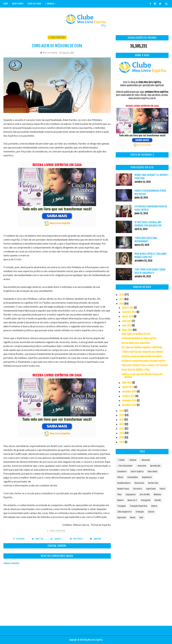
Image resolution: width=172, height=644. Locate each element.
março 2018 (128, 316)
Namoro (120, 500)
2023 (122, 429)
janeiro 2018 (128, 308)
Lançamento (131, 494)
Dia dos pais (153, 483)
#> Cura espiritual (56, 531)
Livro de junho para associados (136, 343)
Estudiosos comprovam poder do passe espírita (144, 361)
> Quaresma (141, 466)
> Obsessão (145, 460)
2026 (122, 442)
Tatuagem (122, 506)
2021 (122, 420)
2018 (122, 304)
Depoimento (147, 477)
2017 (122, 299)
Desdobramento (124, 483)
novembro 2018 (130, 401)
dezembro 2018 (130, 405)
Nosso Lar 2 (132, 500)
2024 (122, 433)
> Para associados (125, 466)
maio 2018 (127, 326)
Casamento (122, 472)
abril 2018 (127, 321)
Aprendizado (155, 466)
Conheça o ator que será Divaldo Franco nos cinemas (142, 376)
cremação (140, 512)
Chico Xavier (153, 472)
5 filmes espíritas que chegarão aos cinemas (142, 352)
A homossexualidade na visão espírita (139, 338)
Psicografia (146, 500)
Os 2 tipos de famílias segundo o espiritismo (142, 347)
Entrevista (138, 489)
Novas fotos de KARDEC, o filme (136, 370)
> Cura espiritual (57, 37)
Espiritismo (151, 489)
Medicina (157, 494)
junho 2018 (127, 330)
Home (6, 4)
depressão (122, 517)
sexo (141, 517)
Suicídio (158, 500)
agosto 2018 (128, 387)
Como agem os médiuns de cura (136, 334)
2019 (122, 411)
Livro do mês (145, 494)
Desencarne (139, 483)
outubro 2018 (129, 396)
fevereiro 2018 (129, 312)
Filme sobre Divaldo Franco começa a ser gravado (145, 365)
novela (133, 517)
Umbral (154, 506)
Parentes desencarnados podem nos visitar (142, 356)
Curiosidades (133, 477)
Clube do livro (34, 4)
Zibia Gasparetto (124, 512)
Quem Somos (18, 4)
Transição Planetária (138, 506)
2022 (122, 424)
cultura (151, 512)
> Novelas (132, 460)
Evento (163, 489)
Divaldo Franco (123, 489)
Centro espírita (137, 472)
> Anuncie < (51, 4)
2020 (122, 415)
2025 (122, 438)
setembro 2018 (129, 392)
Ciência (120, 477)
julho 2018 (127, 383)
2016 (122, 295)
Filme (119, 494)
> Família (121, 460)
